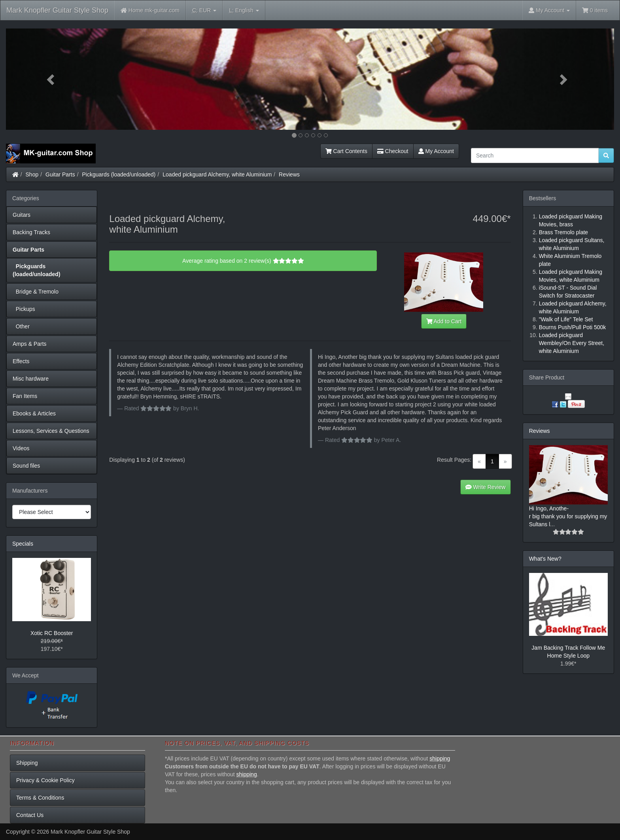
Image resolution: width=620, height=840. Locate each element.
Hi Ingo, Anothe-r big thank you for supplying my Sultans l (568, 516)
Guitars (22, 215)
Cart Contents (346, 151)
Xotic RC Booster (52, 633)
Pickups (24, 309)
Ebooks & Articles (34, 413)
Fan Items (25, 396)
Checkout (393, 151)
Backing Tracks (31, 232)
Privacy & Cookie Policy (45, 780)
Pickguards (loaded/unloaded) (119, 174)
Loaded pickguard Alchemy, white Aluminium (217, 174)
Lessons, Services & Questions (51, 431)
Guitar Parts (60, 174)
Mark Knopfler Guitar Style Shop (57, 10)
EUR (204, 10)
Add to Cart (444, 321)
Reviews (289, 174)
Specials (23, 544)
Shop (32, 174)
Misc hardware (31, 379)
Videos (21, 448)
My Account (436, 151)
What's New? (545, 559)
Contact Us (30, 815)
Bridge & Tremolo (36, 292)
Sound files (26, 466)
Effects (21, 361)
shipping (440, 758)
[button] (52, 79)
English (244, 10)
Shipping (27, 763)
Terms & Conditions (40, 798)
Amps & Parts (30, 344)
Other (21, 326)
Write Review (486, 487)
